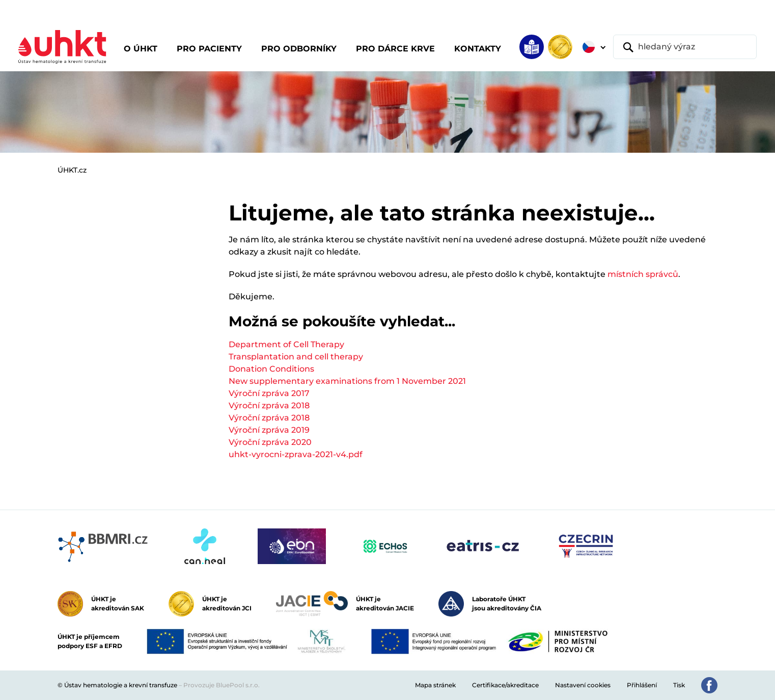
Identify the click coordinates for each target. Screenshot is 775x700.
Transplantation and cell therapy (296, 357)
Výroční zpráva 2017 (269, 393)
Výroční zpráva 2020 (270, 442)
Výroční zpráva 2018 (269, 405)
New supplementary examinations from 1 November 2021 (347, 381)
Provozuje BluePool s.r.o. (222, 685)
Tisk (679, 685)
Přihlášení (642, 685)
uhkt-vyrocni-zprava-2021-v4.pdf (296, 454)
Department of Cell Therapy (286, 344)
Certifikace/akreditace (505, 685)
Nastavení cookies (583, 685)
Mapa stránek (435, 685)
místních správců (643, 274)
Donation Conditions (271, 369)
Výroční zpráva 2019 (269, 430)
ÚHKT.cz (72, 170)
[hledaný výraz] (685, 47)
